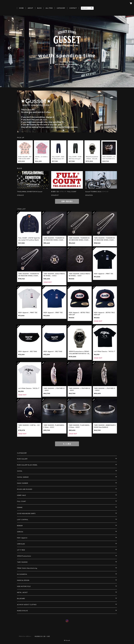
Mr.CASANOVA (22, 574)
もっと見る (67, 444)
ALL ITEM (49, 8)
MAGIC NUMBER (23, 483)
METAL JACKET (22, 592)
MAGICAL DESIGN (23, 580)
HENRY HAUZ (22, 495)
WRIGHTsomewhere (24, 556)
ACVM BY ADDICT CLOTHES (27, 605)
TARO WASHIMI (22, 562)
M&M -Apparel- (22, 538)
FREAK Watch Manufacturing (27, 568)
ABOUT (30, 8)
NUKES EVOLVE (22, 611)
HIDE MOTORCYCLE (24, 586)
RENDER (20, 526)
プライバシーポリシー (25, 636)
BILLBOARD (21, 599)
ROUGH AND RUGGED (25, 489)
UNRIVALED (21, 544)
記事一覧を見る (67, 201)
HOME (21, 8)
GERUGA (20, 532)
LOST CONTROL (23, 520)
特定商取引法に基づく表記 (42, 636)
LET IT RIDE (21, 550)
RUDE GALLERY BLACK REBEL (27, 465)
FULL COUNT (22, 501)
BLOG (39, 8)
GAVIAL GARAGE (23, 477)
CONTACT (73, 8)
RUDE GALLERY (22, 459)
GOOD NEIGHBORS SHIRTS (26, 514)
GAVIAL (20, 471)
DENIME (20, 507)
